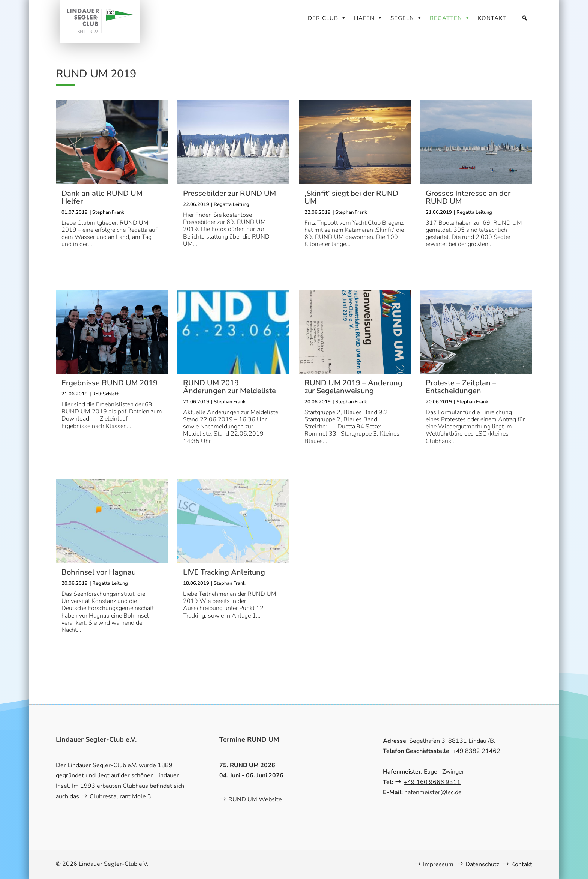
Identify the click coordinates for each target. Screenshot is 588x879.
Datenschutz (482, 864)
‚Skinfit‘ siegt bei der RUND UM (351, 197)
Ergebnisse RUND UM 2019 (109, 383)
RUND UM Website (255, 799)
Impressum (439, 864)
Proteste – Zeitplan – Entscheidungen (461, 387)
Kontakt (492, 18)
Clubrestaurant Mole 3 (120, 796)
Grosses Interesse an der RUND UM (468, 197)
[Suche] (525, 18)
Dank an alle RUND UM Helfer (102, 197)
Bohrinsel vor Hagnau (99, 572)
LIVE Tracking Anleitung (224, 572)
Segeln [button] (406, 18)
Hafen (368, 18)
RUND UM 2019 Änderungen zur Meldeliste (229, 387)
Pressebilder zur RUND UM (229, 193)
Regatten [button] (450, 18)
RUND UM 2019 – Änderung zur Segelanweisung (353, 387)
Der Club (327, 18)
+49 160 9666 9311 (432, 782)
